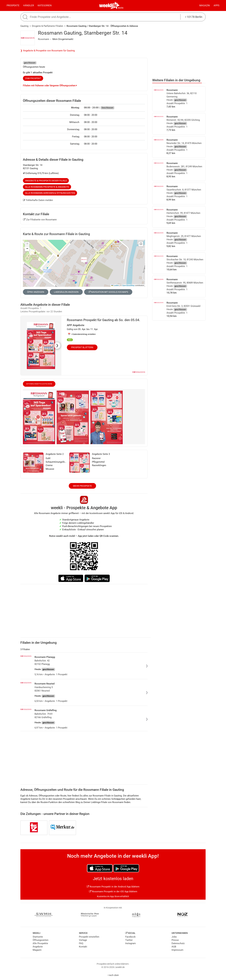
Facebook (130, 937)
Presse (175, 940)
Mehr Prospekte (82, 486)
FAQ (81, 943)
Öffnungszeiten (40, 940)
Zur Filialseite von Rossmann (40, 220)
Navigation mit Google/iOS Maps (108, 292)
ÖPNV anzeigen (36, 292)
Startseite (38, 937)
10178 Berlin (194, 17)
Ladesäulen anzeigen (66, 292)
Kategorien (45, 5)
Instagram (130, 943)
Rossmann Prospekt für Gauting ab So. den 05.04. (104, 320)
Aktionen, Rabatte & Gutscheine (39, 384)
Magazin (205, 5)
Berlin (121, 8)
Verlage (83, 940)
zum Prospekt (33, 78)
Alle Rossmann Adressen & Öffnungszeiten (50, 193)
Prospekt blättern (82, 347)
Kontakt (83, 947)
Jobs (174, 937)
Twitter (129, 940)
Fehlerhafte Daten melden (38, 200)
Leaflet (115, 285)
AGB (174, 947)
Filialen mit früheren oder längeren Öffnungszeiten (50, 86)
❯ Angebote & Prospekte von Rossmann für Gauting (48, 51)
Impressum (177, 950)
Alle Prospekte (40, 943)
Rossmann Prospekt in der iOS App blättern (113, 892)
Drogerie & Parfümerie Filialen (47, 26)
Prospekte (13, 5)
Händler (29, 5)
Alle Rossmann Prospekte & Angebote (47, 187)
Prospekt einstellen (89, 937)
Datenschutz (178, 943)
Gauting (24, 26)
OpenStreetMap (128, 285)
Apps (217, 5)
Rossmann (44, 39)
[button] (141, 244)
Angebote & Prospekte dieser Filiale (46, 181)
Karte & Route (56, 234)
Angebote (38, 947)
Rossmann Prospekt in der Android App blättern (113, 887)
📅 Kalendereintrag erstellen (82, 334)
